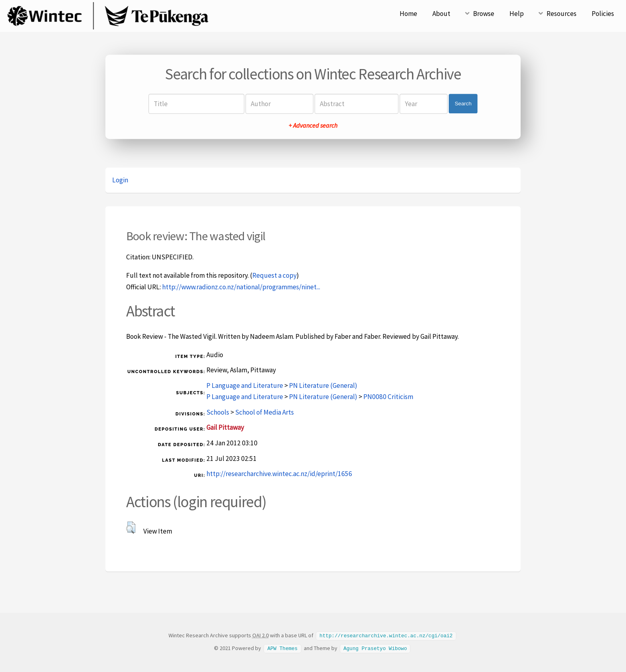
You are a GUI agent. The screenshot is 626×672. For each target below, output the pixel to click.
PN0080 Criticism (388, 397)
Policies (603, 14)
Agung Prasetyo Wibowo (375, 648)
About (441, 14)
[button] (131, 528)
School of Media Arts (264, 412)
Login (120, 180)
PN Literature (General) (323, 385)
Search (463, 104)
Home (408, 14)
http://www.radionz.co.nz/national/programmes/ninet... (241, 287)
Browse (484, 14)
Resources (562, 14)
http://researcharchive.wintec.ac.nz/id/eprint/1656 (279, 474)
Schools (218, 412)
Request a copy (274, 275)
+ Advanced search (313, 125)
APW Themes (283, 648)
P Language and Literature (245, 385)
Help (517, 14)
